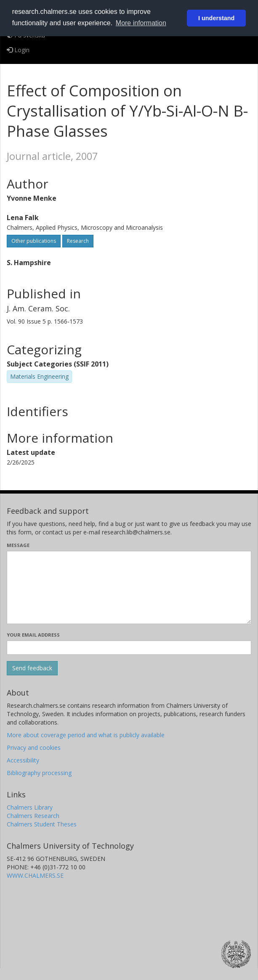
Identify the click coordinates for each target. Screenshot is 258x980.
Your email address (33, 635)
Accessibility (23, 760)
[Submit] (32, 668)
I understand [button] (216, 18)
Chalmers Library (30, 807)
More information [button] (141, 23)
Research (78, 241)
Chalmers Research (33, 816)
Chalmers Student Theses (42, 824)
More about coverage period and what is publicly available (86, 735)
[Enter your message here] (129, 587)
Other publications (34, 241)
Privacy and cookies (34, 748)
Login (18, 50)
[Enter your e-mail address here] (129, 648)
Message (18, 545)
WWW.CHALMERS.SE (35, 875)
